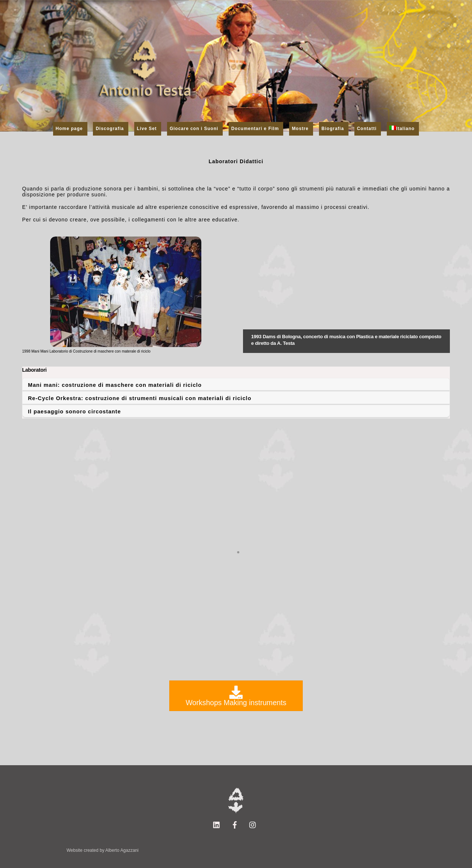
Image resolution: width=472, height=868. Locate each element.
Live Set (147, 129)
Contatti (367, 129)
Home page (69, 129)
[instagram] (253, 825)
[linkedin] (217, 825)
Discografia (110, 129)
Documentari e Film (255, 129)
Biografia (333, 129)
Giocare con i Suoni (194, 129)
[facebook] (235, 825)
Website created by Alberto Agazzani (102, 850)
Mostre (300, 129)
